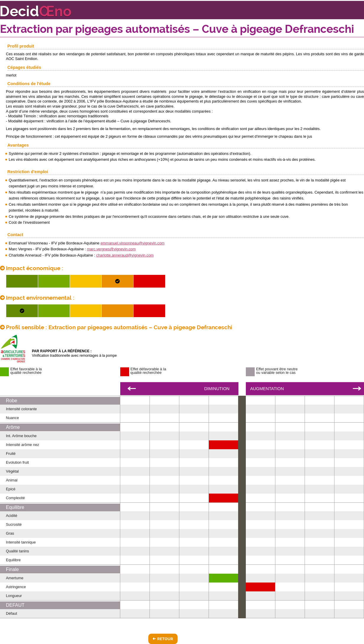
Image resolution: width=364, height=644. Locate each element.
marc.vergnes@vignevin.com (111, 249)
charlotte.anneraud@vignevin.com (125, 255)
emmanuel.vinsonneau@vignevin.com (132, 243)
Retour (165, 639)
